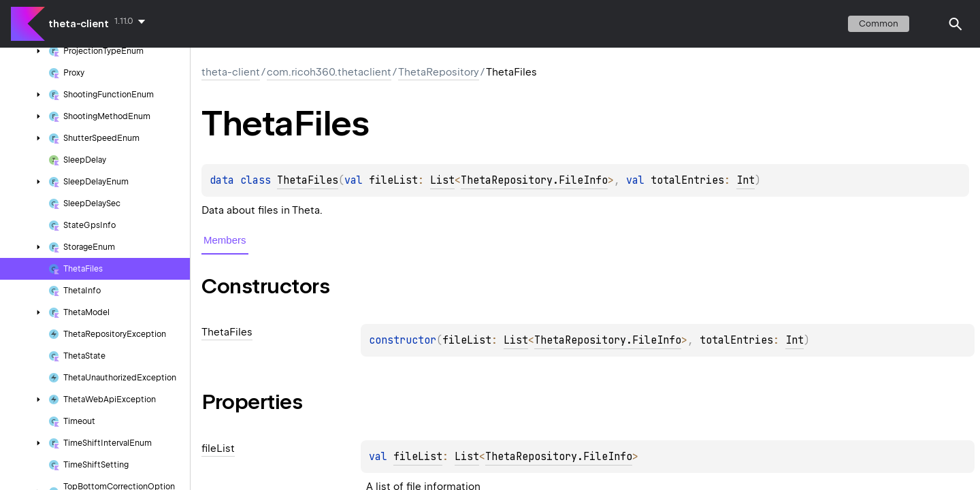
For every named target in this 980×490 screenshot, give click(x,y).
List (442, 180)
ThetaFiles (308, 180)
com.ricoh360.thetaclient (329, 72)
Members (225, 240)
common (879, 23)
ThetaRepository (439, 72)
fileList (418, 457)
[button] (955, 24)
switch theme (928, 24)
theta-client (79, 24)
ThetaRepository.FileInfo (534, 180)
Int (746, 180)
